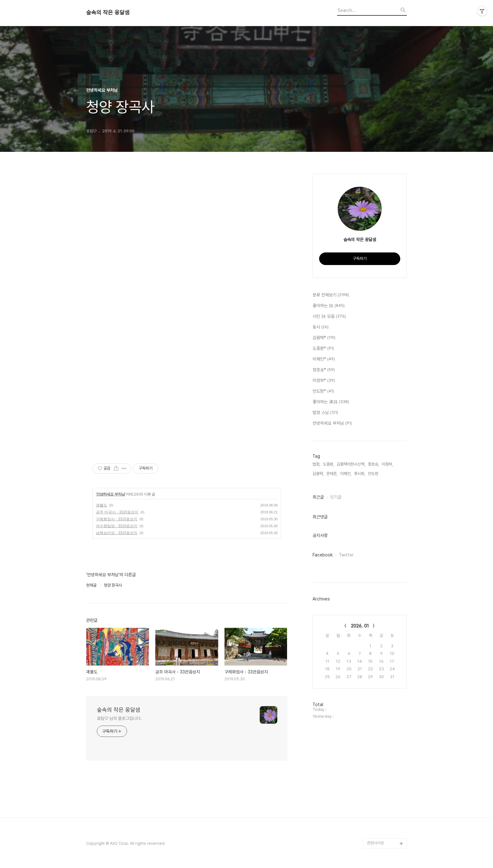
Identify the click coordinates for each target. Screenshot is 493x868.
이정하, (387, 464)
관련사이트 (376, 843)
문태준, (332, 474)
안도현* (323, 391)
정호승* (324, 370)
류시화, (360, 474)
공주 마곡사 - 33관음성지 (117, 512)
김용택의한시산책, (351, 464)
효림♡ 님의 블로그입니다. (119, 718)
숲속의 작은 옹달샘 (108, 13)
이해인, (346, 474)
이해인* (324, 359)
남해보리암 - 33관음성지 (117, 533)
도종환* (323, 349)
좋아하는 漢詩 (331, 402)
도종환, (329, 464)
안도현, (374, 474)
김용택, (318, 474)
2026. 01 (360, 626)
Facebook (323, 555)
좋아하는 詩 (329, 306)
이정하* (324, 381)
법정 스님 (325, 413)
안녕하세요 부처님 (110, 494)
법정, (316, 464)
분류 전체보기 (331, 295)
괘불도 (102, 505)
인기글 (336, 497)
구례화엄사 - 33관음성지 (117, 519)
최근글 (318, 497)
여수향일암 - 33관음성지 (117, 526)
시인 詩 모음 (329, 317)
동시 (321, 327)
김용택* (324, 338)
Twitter (346, 555)
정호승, (374, 464)
